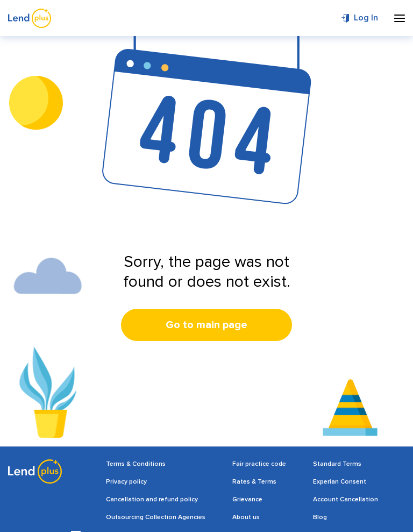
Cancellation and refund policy (152, 499)
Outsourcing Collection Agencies (156, 517)
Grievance (247, 499)
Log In (366, 18)
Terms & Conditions (136, 464)
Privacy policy (126, 482)
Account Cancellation (346, 499)
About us (246, 517)
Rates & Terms (254, 482)
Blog (320, 517)
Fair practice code (259, 464)
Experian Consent (340, 482)
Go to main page (206, 325)
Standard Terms (337, 464)
